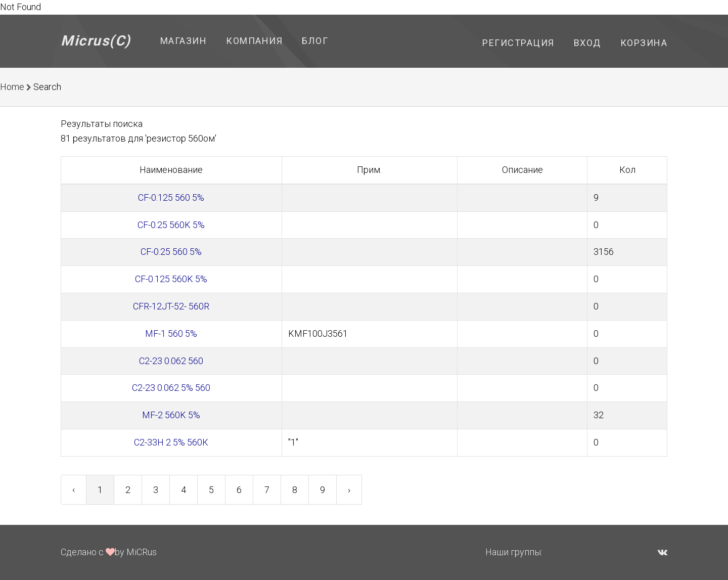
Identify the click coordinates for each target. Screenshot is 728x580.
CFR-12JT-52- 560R (171, 306)
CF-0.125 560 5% (171, 197)
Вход (587, 43)
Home (12, 87)
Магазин (184, 41)
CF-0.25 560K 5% (171, 225)
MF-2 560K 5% (171, 415)
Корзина (644, 43)
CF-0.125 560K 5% (171, 279)
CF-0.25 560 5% (171, 252)
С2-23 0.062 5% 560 (171, 388)
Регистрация (518, 43)
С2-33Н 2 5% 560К (171, 442)
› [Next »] (349, 490)
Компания (254, 41)
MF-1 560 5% (171, 333)
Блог (315, 41)
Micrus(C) (96, 41)
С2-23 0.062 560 (171, 361)
